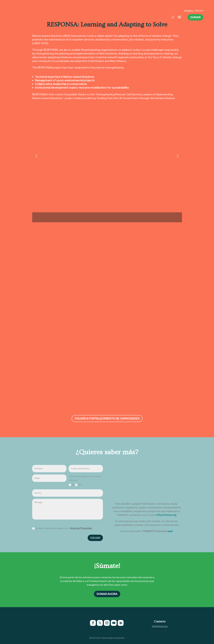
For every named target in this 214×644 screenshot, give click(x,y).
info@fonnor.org (166, 515)
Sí (71, 485)
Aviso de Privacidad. (81, 528)
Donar (195, 17)
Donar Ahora (107, 594)
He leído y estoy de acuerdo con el (62, 528)
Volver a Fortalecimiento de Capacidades (107, 419)
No (78, 485)
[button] (36, 156)
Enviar (95, 538)
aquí (170, 531)
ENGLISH (199, 11)
